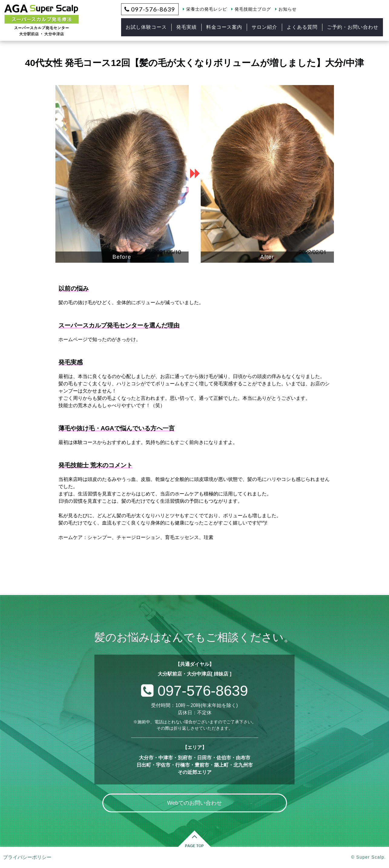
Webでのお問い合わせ (194, 803)
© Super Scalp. (369, 857)
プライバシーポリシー (27, 857)
